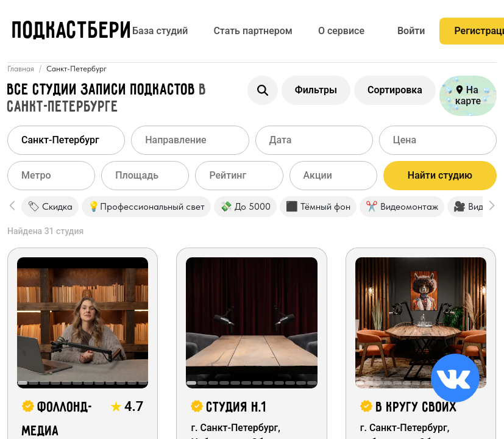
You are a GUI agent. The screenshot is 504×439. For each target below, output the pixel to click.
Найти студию (440, 175)
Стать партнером (253, 31)
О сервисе (341, 31)
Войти (411, 31)
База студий (160, 31)
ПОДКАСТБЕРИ (72, 31)
